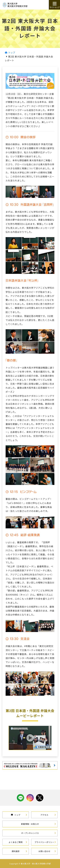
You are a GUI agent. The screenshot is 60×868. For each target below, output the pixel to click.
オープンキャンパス (30, 833)
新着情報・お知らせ (30, 824)
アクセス (44, 815)
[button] (30, 738)
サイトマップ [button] (54, 5)
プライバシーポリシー (44, 842)
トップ (16, 815)
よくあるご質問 (16, 842)
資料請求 (16, 851)
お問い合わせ (44, 851)
